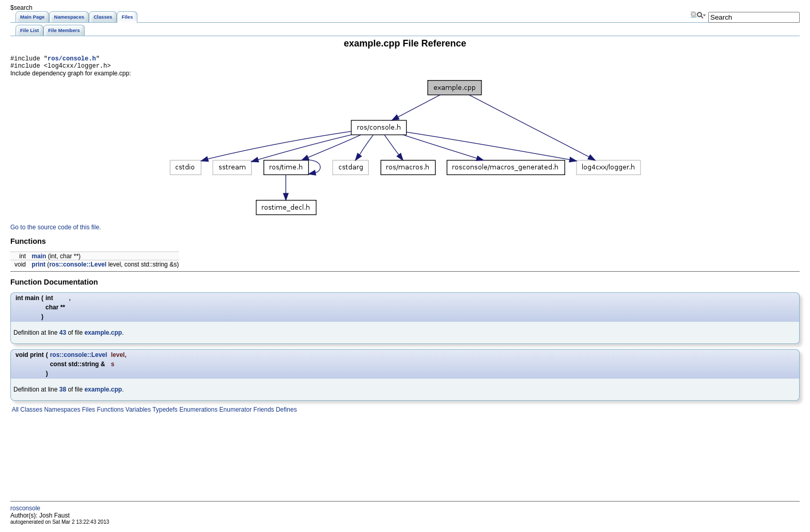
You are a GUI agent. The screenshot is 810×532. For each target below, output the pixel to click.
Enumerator (235, 413)
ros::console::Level (78, 268)
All (14, 413)
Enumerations (198, 413)
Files (88, 413)
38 (63, 393)
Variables (137, 413)
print (38, 268)
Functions (109, 413)
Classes (30, 413)
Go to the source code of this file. (56, 230)
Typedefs (164, 413)
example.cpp (103, 336)
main (39, 259)
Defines (286, 413)
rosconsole (25, 511)
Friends (263, 413)
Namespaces (61, 413)
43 (63, 336)
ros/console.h (72, 60)
